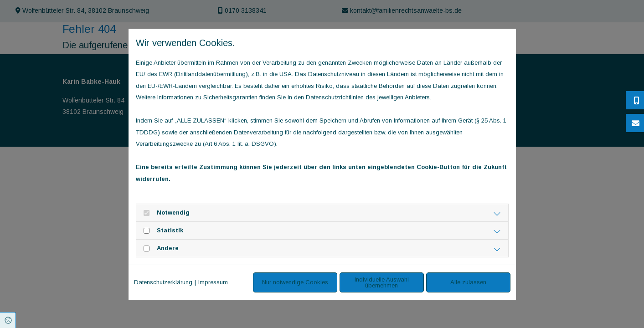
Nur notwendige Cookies (295, 282)
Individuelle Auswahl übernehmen (382, 282)
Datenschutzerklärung (163, 282)
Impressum (213, 282)
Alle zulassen (468, 282)
